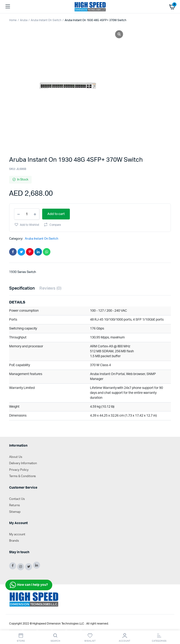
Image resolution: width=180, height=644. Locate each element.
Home (13, 20)
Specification (22, 288)
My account (17, 535)
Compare (55, 225)
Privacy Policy (19, 470)
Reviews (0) (51, 288)
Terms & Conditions (22, 476)
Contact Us (17, 499)
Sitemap (15, 512)
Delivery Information (23, 463)
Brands (14, 541)
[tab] (22, 289)
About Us (16, 457)
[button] (27, 224)
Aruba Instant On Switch (46, 20)
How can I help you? (29, 585)
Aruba (24, 20)
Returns (15, 505)
